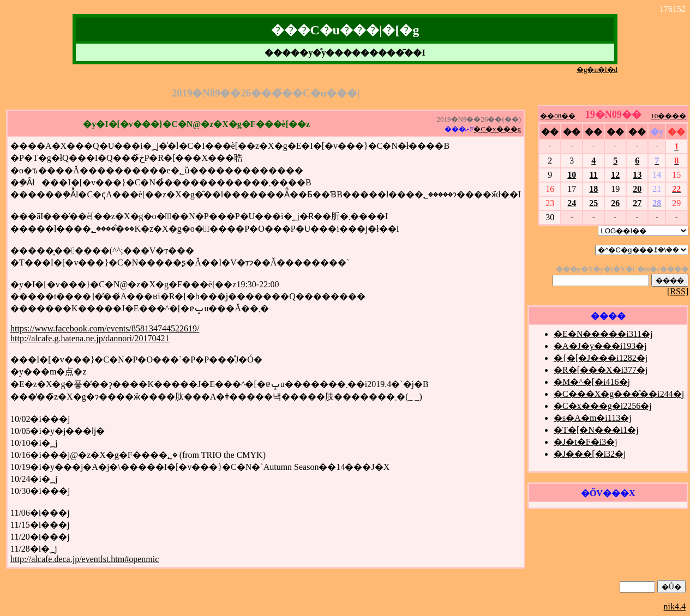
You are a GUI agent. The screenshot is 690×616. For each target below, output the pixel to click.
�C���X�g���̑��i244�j (619, 394)
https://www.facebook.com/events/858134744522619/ (105, 328)
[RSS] (678, 291)
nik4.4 (675, 606)
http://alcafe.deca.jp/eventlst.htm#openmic (85, 559)
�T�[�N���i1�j (596, 430)
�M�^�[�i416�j (592, 382)
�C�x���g (497, 129)
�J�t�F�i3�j (585, 442)
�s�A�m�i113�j (593, 418)
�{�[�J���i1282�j (601, 358)
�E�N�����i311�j (603, 334)
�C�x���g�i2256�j (603, 406)
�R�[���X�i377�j (601, 370)
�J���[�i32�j (590, 454)
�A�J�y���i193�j (600, 346)
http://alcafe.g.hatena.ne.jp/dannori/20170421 (90, 338)
